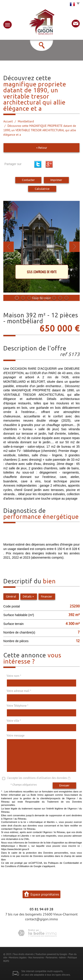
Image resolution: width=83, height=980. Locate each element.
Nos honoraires (36, 957)
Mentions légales (18, 957)
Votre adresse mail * (19, 691)
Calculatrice (42, 189)
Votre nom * (14, 676)
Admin (62, 957)
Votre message (16, 735)
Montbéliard (26, 121)
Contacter (28, 180)
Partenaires (52, 957)
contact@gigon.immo (41, 919)
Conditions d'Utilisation (17, 866)
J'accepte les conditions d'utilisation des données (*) (39, 778)
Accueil (8, 121)
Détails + (28, 596)
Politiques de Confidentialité (63, 863)
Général (11, 596)
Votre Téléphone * (17, 706)
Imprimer (56, 180)
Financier (47, 596)
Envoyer (64, 785)
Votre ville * (14, 721)
